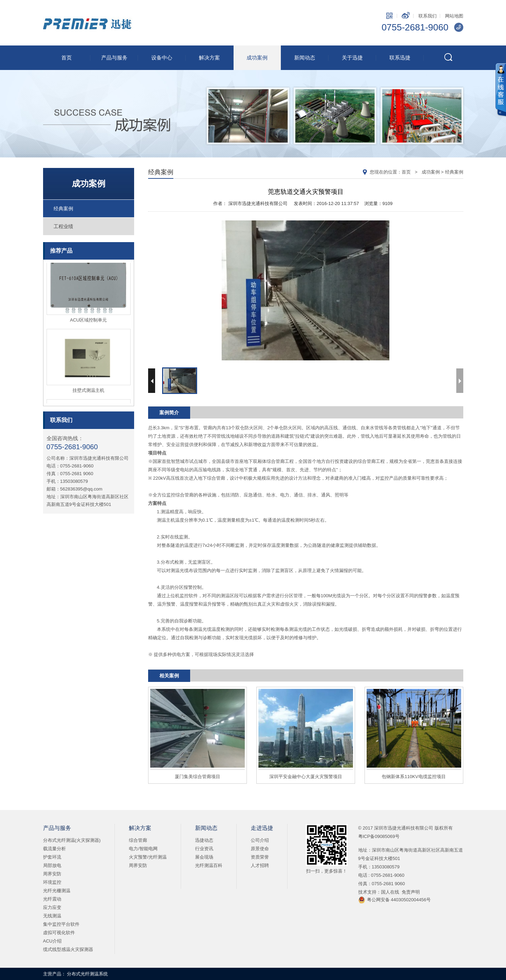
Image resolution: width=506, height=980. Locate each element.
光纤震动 (52, 899)
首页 (67, 58)
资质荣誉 (260, 857)
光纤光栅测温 (57, 891)
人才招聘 (260, 865)
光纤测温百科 (209, 865)
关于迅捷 (352, 58)
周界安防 (52, 874)
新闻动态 (305, 58)
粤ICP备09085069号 (379, 836)
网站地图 (454, 16)
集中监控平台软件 (61, 924)
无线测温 (52, 916)
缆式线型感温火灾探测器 (68, 949)
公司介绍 (260, 840)
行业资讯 (204, 849)
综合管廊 (138, 840)
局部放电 (52, 865)
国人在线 (390, 892)
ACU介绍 (52, 941)
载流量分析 (54, 849)
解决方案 (209, 58)
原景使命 (260, 849)
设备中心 (162, 58)
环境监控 (52, 882)
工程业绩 (63, 226)
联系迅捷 (400, 58)
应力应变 (52, 907)
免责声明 (411, 892)
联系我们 (428, 16)
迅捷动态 (204, 840)
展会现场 (204, 857)
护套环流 (52, 857)
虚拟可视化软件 (59, 933)
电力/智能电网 (143, 849)
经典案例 (63, 209)
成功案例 (257, 58)
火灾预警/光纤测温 (148, 857)
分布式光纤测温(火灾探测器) (72, 840)
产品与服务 (114, 58)
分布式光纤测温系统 (87, 974)
